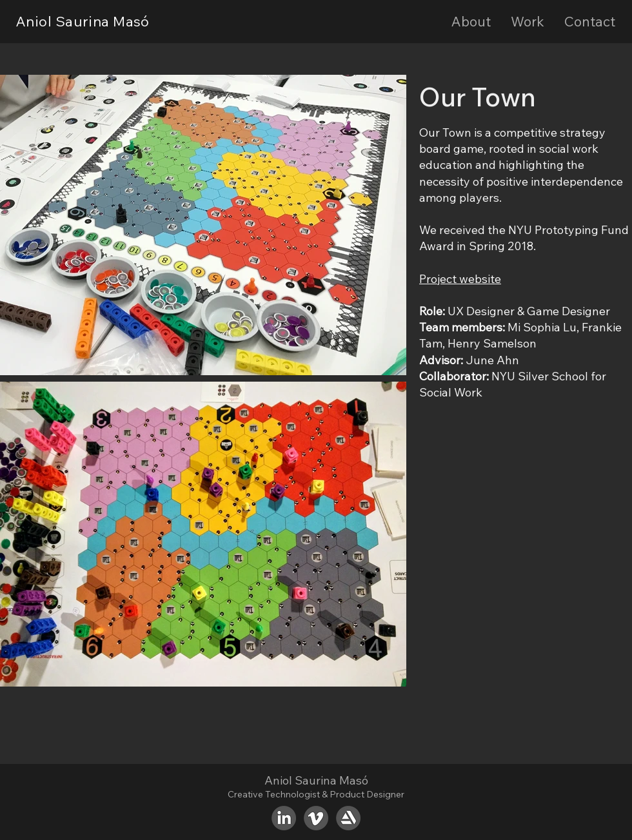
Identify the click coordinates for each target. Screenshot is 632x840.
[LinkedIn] (284, 818)
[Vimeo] (316, 818)
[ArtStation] (348, 818)
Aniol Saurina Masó (83, 21)
